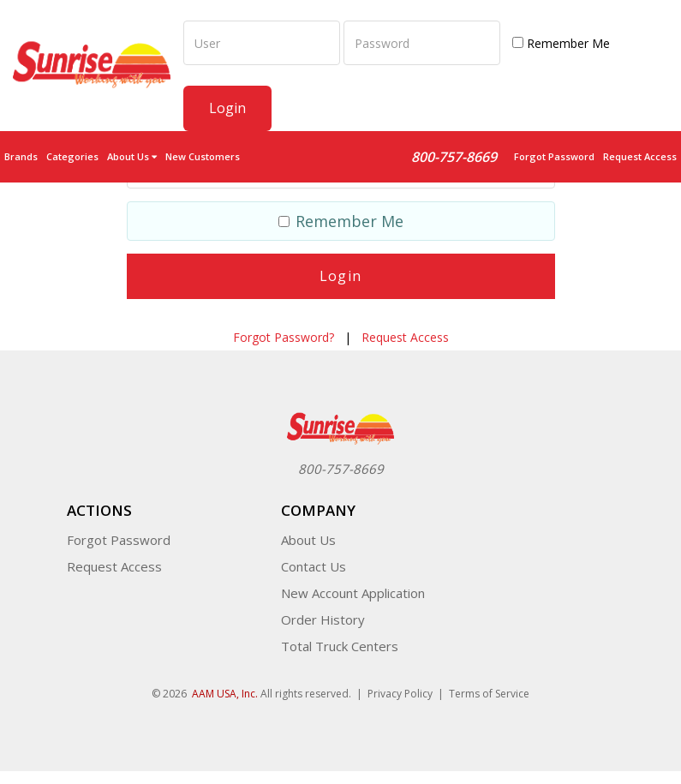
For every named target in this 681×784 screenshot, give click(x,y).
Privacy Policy (400, 694)
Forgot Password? (284, 337)
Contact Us (314, 566)
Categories (72, 156)
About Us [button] (132, 156)
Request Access (640, 156)
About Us (308, 540)
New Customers (203, 156)
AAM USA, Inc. (225, 694)
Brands (21, 156)
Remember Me (561, 43)
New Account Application (353, 593)
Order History (323, 619)
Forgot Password (554, 156)
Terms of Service (489, 694)
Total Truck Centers (340, 646)
